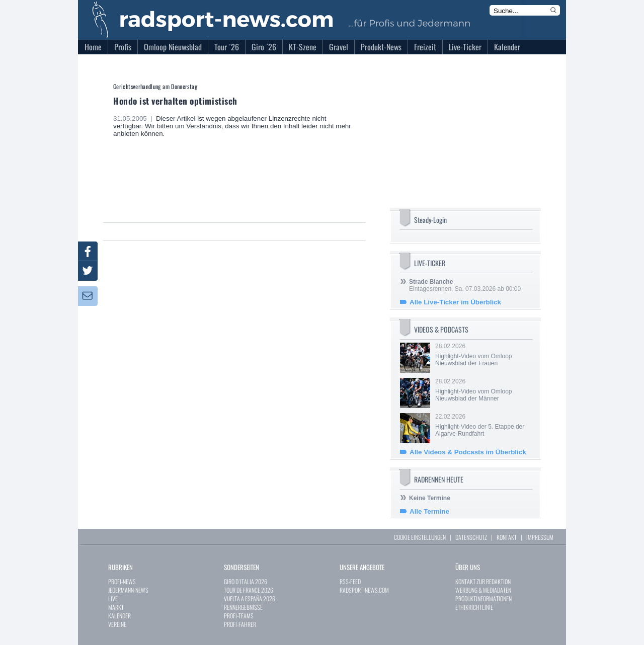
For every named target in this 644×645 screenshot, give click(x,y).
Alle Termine (429, 511)
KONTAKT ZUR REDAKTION (483, 581)
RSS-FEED (350, 581)
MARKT (116, 607)
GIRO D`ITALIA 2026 (246, 581)
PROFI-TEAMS (239, 616)
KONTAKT (507, 537)
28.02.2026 (483, 355)
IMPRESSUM (540, 537)
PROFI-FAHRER (240, 624)
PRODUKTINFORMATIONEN (484, 598)
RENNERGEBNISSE (243, 607)
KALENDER (119, 616)
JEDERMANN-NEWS (128, 590)
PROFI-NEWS (122, 581)
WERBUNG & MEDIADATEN (483, 590)
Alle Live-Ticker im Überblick (455, 302)
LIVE (113, 598)
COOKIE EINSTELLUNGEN (420, 537)
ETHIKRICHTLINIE (474, 607)
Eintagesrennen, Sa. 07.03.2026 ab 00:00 (465, 285)
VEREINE (117, 624)
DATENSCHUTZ (471, 537)
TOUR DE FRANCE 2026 (249, 590)
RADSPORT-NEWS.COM (364, 590)
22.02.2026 (483, 425)
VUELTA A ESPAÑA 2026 (250, 598)
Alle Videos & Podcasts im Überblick (468, 452)
